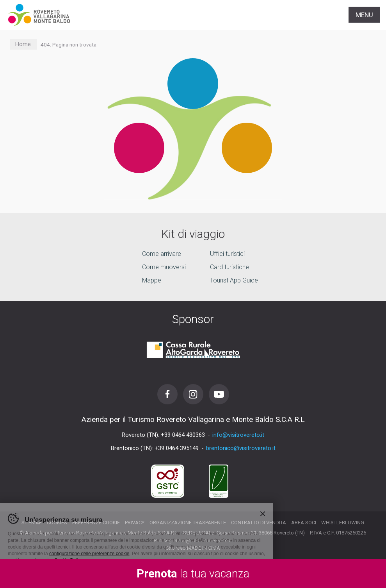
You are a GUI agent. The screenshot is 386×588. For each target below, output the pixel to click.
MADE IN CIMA (204, 548)
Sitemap (32, 523)
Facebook (167, 394)
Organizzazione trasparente (188, 523)
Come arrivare (162, 254)
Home (23, 44)
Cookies (57, 523)
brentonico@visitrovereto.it (241, 448)
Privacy (135, 523)
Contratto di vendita (259, 523)
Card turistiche (229, 267)
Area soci (304, 523)
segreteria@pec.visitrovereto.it (197, 541)
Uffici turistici (227, 254)
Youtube (219, 394)
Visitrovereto (39, 15)
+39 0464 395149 (177, 448)
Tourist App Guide (234, 281)
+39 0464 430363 (183, 435)
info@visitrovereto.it (238, 435)
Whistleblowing (343, 523)
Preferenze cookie (96, 523)
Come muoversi (164, 267)
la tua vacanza (193, 574)
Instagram (193, 394)
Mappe (152, 281)
